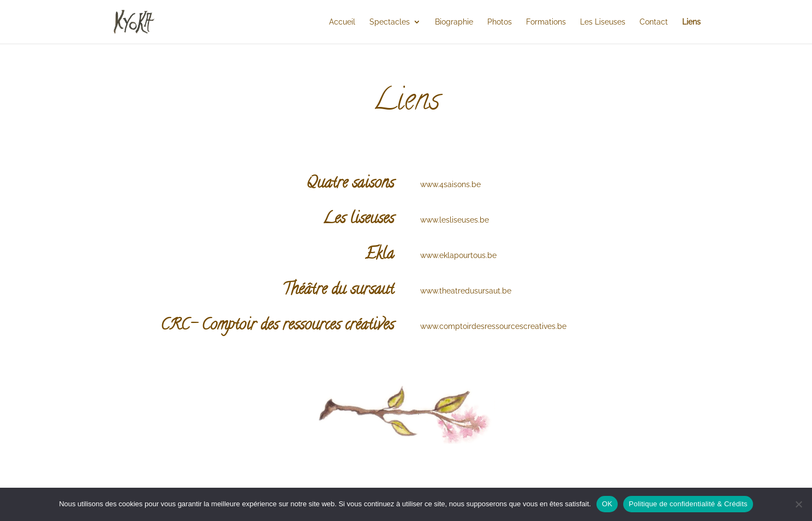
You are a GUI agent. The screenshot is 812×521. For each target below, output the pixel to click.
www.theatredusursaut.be (466, 291)
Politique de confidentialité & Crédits (688, 504)
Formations (546, 22)
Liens (691, 22)
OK (607, 504)
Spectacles (390, 22)
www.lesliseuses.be (455, 220)
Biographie (454, 22)
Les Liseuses (603, 22)
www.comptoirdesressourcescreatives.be (493, 326)
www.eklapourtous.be (458, 255)
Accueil (342, 22)
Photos (500, 22)
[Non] (798, 504)
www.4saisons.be (450, 184)
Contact (654, 22)
